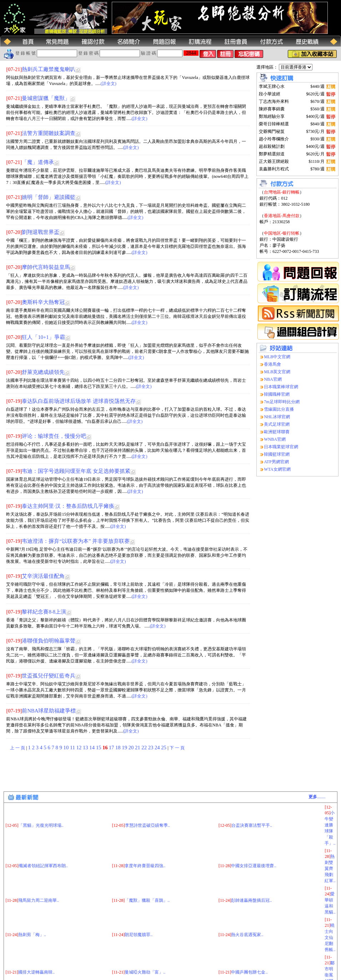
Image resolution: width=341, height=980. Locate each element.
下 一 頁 (177, 748)
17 (112, 747)
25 (164, 747)
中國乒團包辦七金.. (249, 972)
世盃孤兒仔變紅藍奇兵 (49, 676)
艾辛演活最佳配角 (43, 576)
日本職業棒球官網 (281, 387)
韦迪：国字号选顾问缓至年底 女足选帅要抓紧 (76, 471)
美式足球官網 (277, 424)
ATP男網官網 (276, 462)
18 (119, 747)
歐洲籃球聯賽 (277, 432)
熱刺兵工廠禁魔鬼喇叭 (49, 69)
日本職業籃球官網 (281, 447)
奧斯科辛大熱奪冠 (43, 302)
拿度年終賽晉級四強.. (145, 866)
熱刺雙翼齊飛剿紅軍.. (330, 869)
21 (138, 747)
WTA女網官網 (277, 469)
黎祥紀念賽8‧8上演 (44, 612)
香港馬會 (272, 364)
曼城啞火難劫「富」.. (145, 972)
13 (86, 747)
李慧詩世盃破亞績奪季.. (147, 825)
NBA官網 (273, 379)
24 (158, 747)
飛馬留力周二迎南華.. (39, 900)
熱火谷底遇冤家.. (247, 935)
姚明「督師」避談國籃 (49, 197)
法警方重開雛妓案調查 (49, 133)
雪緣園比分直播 (279, 409)
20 (132, 747)
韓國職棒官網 (277, 394)
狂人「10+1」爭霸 (43, 337)
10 (67, 747)
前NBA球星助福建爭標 (49, 711)
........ (317, 797)
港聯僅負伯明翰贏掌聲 (49, 641)
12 (80, 747)
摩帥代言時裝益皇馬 (46, 267)
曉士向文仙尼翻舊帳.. (330, 937)
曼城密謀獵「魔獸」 (46, 98)
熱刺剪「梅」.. (32, 935)
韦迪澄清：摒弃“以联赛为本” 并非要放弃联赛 (76, 541)
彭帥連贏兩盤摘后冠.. (251, 900)
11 (73, 747)
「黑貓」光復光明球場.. (41, 825)
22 (145, 747)
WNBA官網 (275, 439)
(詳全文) (109, 84)
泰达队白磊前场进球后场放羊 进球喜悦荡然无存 (79, 401)
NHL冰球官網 (277, 417)
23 (151, 747)
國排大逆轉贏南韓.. (36, 972)
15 (99, 747)
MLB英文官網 (277, 372)
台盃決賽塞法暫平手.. (252, 825)
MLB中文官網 (277, 357)
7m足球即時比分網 (282, 402)
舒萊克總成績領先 (43, 372)
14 (92, 747)
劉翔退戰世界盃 (41, 232)
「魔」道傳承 (38, 162)
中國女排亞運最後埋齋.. (254, 866)
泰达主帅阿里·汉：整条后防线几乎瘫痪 (68, 506)
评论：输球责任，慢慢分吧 (54, 436)
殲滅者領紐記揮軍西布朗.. (43, 866)
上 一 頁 (17, 748)
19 (125, 747)
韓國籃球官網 (277, 454)
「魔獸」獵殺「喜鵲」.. (147, 900)
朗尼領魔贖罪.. (139, 935)
